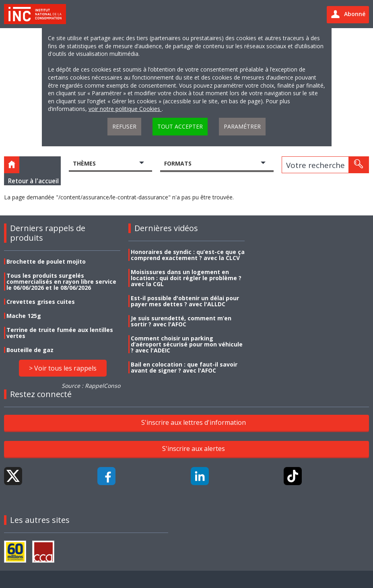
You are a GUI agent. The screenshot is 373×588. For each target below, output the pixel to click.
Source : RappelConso (91, 386)
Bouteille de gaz (30, 350)
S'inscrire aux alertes (194, 449)
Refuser (124, 126)
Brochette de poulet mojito (46, 261)
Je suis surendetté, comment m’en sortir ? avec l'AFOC (181, 321)
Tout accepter (180, 126)
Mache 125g (24, 316)
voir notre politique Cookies (125, 109)
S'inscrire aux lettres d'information (194, 422)
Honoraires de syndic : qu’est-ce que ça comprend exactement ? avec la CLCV (188, 255)
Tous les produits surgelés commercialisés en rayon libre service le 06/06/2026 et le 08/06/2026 (61, 282)
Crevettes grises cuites (41, 302)
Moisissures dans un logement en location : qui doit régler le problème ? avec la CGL (186, 278)
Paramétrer (242, 126)
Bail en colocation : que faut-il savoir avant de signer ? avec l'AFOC (184, 367)
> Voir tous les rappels (63, 368)
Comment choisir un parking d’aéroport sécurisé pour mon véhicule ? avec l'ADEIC (187, 344)
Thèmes (84, 163)
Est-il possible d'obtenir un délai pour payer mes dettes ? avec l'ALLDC (185, 301)
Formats (178, 163)
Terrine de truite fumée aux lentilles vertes (60, 333)
